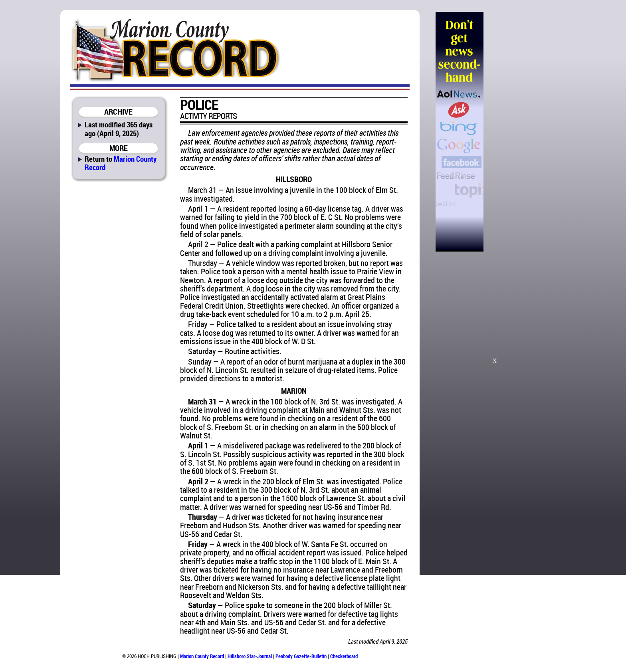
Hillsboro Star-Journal (250, 656)
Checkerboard (344, 656)
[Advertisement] (524, 132)
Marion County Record (121, 163)
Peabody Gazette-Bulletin (301, 656)
